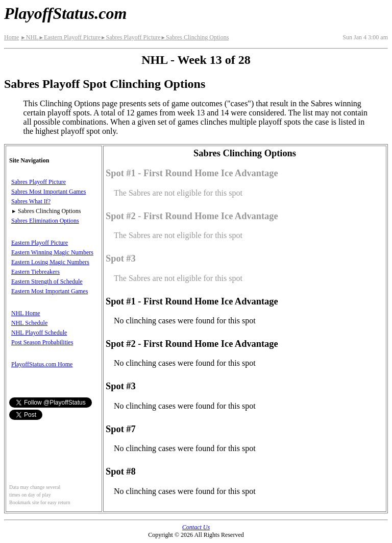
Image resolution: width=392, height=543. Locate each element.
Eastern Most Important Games (50, 291)
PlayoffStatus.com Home (42, 364)
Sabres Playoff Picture (131, 37)
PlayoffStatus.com (65, 13)
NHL (29, 37)
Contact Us (196, 527)
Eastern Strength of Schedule (47, 281)
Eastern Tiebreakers (35, 272)
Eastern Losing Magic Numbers (50, 262)
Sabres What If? (31, 201)
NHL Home (26, 313)
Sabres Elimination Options (45, 221)
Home (11, 37)
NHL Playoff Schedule (39, 333)
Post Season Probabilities (42, 342)
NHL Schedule (29, 323)
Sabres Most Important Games (48, 192)
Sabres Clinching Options (195, 37)
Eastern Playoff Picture (69, 37)
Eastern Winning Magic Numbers (52, 252)
